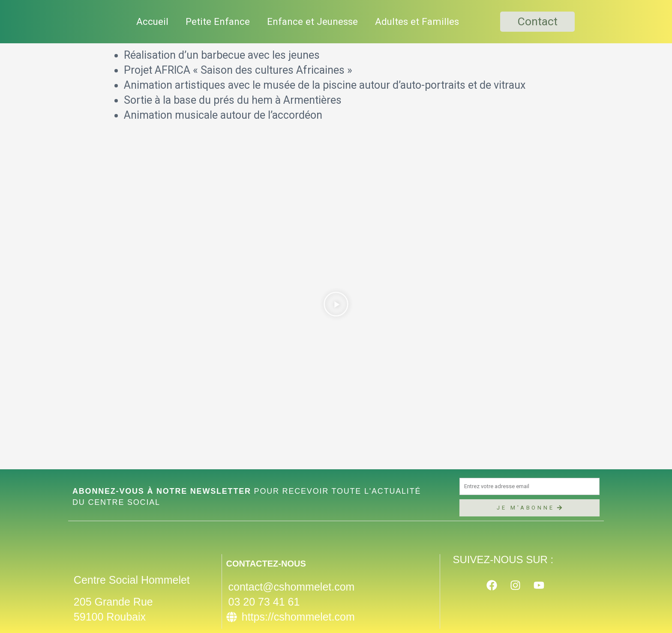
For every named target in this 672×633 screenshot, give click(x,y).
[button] (336, 306)
